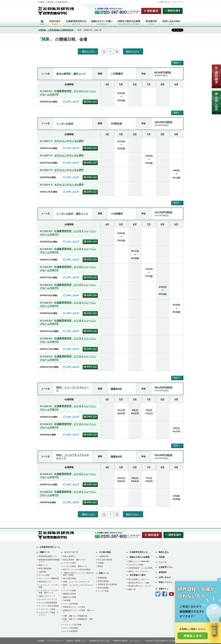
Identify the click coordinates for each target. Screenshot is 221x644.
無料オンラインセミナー (138, 571)
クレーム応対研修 (70, 604)
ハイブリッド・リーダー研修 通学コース (49, 592)
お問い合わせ (165, 2)
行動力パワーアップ (47, 596)
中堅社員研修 (103, 581)
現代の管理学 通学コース (71, 74)
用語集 (162, 557)
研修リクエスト (166, 582)
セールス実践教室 (70, 631)
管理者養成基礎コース (48, 556)
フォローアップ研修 (47, 609)
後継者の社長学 (70, 594)
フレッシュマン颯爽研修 (49, 578)
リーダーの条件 (65, 124)
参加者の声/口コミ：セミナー (141, 586)
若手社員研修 (103, 588)
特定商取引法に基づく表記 (99, 641)
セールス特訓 (44, 575)
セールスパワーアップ (48, 599)
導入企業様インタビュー (138, 579)
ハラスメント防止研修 (72, 625)
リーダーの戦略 (70, 591)
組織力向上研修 (70, 597)
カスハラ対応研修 (70, 628)
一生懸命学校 (103, 556)
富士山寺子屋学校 (105, 560)
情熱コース (43, 565)
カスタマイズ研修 (136, 565)
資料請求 (163, 572)
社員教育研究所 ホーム (50, 547)
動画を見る (164, 552)
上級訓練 (42, 572)
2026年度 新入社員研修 (107, 584)
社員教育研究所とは (139, 552)
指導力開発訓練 (45, 568)
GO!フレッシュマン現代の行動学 (77, 570)
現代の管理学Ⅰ (70, 556)
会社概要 (41, 641)
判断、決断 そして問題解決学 (75, 616)
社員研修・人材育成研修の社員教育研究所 (56, 30)
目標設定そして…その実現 (74, 607)
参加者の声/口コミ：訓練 (139, 583)
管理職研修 (102, 578)
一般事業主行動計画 (120, 641)
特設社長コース (45, 582)
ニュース (163, 562)
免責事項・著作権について (77, 641)
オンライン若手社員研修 (49, 606)
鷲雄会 (100, 566)
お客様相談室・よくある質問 (140, 568)
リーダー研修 (103, 591)
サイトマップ (178, 2)
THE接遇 (67, 600)
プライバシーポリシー (55, 641)
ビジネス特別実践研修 (48, 603)
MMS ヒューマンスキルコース (76, 582)
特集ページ (104, 573)
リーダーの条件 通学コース (72, 214)
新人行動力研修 (70, 578)
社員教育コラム (166, 567)
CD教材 (101, 563)
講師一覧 (132, 589)
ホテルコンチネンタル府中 (69, 141)
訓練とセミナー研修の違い (139, 561)
